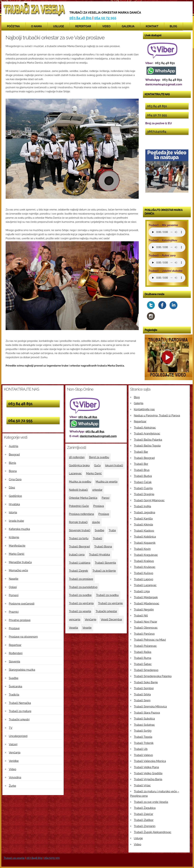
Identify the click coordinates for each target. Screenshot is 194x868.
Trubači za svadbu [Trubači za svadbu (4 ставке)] (107, 595)
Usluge (59, 26)
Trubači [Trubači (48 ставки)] (98, 538)
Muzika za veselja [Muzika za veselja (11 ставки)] (107, 482)
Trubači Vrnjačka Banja (148, 779)
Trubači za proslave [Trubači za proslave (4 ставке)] (81, 579)
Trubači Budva (143, 476)
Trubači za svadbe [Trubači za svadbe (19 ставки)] (80, 595)
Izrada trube (16, 521)
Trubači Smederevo (146, 670)
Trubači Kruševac (145, 567)
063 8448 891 (34, 858)
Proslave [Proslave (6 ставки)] (104, 514)
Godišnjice (15, 496)
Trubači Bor (141, 464)
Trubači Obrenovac (146, 628)
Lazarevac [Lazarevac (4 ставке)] (75, 473)
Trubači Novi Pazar (146, 622)
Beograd (14, 455)
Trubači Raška (143, 652)
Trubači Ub (141, 749)
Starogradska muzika (22, 670)
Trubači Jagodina (145, 512)
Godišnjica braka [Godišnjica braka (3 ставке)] (79, 465)
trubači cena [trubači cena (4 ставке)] (77, 555)
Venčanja (15, 753)
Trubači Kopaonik (145, 543)
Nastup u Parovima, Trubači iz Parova (157, 416)
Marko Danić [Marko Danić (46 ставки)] (94, 473)
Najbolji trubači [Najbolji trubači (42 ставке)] (78, 490)
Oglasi (13, 587)
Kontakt (152, 26)
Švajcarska (15, 686)
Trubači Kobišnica (145, 537)
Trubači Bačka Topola (147, 446)
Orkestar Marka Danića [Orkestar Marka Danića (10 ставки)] (83, 498)
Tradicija (14, 695)
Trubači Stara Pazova (147, 713)
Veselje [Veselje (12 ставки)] (87, 628)
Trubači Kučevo (144, 573)
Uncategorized (18, 736)
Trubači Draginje (144, 494)
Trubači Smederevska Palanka (153, 676)
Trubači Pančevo (144, 634)
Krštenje (14, 537)
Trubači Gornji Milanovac (149, 500)
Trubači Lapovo (144, 579)
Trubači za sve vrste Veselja (151, 802)
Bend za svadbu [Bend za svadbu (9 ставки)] (99, 457)
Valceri (13, 744)
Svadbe (14, 678)
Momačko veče (18, 570)
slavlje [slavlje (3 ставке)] (96, 522)
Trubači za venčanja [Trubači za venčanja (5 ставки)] (81, 603)
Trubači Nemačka (20, 703)
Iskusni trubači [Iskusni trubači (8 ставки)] (114, 465)
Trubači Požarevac (145, 646)
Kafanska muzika (19, 529)
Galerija (128, 26)
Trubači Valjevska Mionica (150, 761)
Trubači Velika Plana (146, 767)
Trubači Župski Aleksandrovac (153, 832)
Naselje (14, 579)
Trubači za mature (20, 711)
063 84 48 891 (81, 18)
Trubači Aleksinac (145, 428)
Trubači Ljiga (142, 591)
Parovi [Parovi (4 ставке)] (105, 498)
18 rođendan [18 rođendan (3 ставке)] (77, 457)
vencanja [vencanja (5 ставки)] (75, 619)
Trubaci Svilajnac (144, 725)
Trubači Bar (141, 452)
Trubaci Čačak (143, 482)
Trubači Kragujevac (146, 555)
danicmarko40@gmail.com (98, 436)
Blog (173, 26)
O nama (37, 26)
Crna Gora (15, 479)
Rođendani (16, 653)
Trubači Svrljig (143, 731)
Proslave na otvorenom (23, 637)
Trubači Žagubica (145, 808)
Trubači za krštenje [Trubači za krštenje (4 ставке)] (104, 571)
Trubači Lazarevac (145, 585)
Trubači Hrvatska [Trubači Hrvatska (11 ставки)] (99, 555)
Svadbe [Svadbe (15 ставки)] (100, 530)
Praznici (14, 612)
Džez (12, 488)
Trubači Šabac (143, 664)
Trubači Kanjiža (143, 519)
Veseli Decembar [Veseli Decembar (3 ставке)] (111, 619)
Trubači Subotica (144, 719)
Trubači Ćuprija (143, 488)
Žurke (12, 786)
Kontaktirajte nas (144, 409)
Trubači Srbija (142, 694)
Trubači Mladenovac (147, 603)
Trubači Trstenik (144, 743)
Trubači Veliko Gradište (148, 773)
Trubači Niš (141, 616)
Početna (13, 26)
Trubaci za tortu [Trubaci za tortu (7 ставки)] (79, 538)
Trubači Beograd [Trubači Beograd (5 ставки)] (79, 547)
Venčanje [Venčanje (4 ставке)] (90, 619)
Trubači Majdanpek (146, 597)
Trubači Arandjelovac (147, 434)
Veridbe (14, 761)
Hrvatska (14, 504)
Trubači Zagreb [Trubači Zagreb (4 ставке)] (78, 571)
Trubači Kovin (142, 549)
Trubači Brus (142, 470)
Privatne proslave (20, 620)
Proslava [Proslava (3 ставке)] (99, 506)
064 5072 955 (52, 858)
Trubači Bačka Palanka (148, 440)
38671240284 (157, 131)
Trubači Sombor (144, 688)
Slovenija (14, 662)
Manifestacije (17, 546)
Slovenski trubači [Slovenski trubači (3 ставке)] (80, 530)
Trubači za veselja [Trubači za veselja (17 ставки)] (80, 611)
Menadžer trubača (20, 562)
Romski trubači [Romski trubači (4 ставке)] (78, 522)
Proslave (14, 628)
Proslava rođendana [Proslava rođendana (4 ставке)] (81, 514)
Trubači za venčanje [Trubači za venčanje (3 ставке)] (110, 603)
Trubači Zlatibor (144, 820)
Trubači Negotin (144, 610)
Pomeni (14, 595)
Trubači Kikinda (143, 525)
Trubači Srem (142, 700)
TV (11, 728)
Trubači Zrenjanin (145, 826)
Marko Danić (17, 554)
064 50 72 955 (105, 18)
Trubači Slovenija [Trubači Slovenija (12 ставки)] (105, 563)
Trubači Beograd (144, 458)
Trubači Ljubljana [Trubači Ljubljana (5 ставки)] (80, 563)
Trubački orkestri (19, 719)
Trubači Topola (143, 737)
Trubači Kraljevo (144, 561)
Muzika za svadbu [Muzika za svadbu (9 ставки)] (80, 482)
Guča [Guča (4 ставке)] (97, 465)
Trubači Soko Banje (146, 682)
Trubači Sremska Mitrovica (150, 707)
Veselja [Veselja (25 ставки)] (73, 628)
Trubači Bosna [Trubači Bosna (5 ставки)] (103, 547)
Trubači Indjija (143, 506)
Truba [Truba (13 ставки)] (112, 530)
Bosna (13, 471)
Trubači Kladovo (144, 531)
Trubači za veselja (14, 858)
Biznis (13, 463)
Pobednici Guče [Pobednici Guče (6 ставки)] (79, 506)
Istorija (13, 512)
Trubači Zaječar (144, 814)
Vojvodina (15, 777)
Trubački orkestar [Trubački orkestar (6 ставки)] (106, 611)
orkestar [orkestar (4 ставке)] (97, 490)
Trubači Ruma (143, 658)
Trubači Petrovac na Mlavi (150, 640)
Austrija (14, 446)
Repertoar (83, 26)
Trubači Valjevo (143, 755)
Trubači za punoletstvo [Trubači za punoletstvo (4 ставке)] (83, 587)
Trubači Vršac (142, 785)
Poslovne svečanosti (22, 604)
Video (106, 26)
